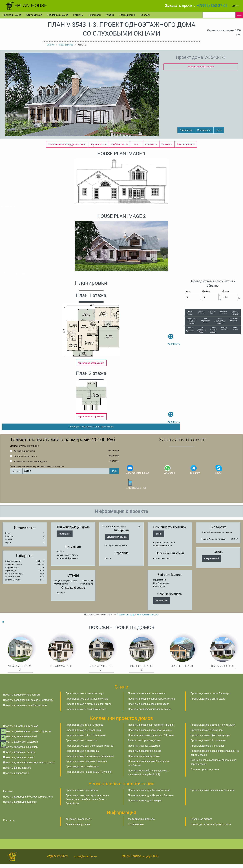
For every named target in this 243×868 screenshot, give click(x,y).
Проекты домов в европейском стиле (25, 709)
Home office (162, 604)
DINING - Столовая (201, 312)
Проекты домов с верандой (19, 756)
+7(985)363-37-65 (136, 488)
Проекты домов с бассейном (82, 755)
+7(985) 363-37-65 (212, 6)
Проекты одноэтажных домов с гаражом (27, 735)
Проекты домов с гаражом (19, 761)
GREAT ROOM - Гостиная (190, 313)
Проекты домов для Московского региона (28, 800)
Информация (204, 130)
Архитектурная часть (25, 455)
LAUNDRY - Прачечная (190, 329)
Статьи (110, 15)
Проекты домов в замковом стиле (86, 713)
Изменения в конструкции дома (30, 465)
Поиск (239, 15)
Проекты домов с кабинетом (82, 770)
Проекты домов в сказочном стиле (149, 708)
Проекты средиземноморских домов (150, 713)
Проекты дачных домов (17, 772)
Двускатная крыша (117, 540)
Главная (50, 45)
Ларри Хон (94, 15)
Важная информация (78, 828)
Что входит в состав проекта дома (211, 828)
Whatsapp (169, 473)
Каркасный (65, 537)
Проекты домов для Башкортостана (149, 794)
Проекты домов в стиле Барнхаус (210, 697)
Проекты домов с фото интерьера (210, 739)
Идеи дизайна (127, 15)
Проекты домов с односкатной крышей (151, 729)
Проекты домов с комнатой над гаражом (90, 760)
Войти (236, 6)
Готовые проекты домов (205, 773)
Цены (219, 130)
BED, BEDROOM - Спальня (206, 320)
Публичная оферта (201, 823)
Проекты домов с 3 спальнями (84, 734)
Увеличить (174, 335)
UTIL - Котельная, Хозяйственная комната (220, 321)
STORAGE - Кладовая (234, 320)
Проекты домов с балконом (207, 734)
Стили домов (34, 15)
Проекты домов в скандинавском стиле (151, 702)
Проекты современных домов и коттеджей (28, 704)
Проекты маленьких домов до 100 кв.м (151, 739)
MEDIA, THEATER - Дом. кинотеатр (214, 330)
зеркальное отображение (201, 67)
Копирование (136, 828)
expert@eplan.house (138, 473)
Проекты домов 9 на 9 (16, 777)
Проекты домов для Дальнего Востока (151, 799)
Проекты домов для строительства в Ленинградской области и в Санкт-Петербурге (87, 803)
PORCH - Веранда (224, 329)
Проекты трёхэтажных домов (20, 751)
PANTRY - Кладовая (223, 312)
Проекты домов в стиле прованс (147, 697)
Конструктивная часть (25, 460)
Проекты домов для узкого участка (86, 765)
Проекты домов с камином (81, 744)
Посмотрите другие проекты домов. (138, 618)
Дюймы (206, 291)
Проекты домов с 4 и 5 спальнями (86, 739)
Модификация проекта (141, 823)
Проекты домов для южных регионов (212, 794)
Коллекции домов (58, 15)
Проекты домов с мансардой (20, 740)
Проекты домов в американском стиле (88, 708)
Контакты (9, 824)
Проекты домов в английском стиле (87, 702)
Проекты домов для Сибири (82, 794)
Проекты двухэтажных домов (20, 745)
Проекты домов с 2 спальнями (208, 744)
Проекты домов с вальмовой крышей (150, 734)
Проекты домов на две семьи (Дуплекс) (89, 775)
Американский (211, 562)
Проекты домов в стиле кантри (21, 698)
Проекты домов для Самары (145, 804)
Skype (219, 473)
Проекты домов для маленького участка (89, 749)
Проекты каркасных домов (144, 749)
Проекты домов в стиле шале (208, 702)
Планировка (186, 130)
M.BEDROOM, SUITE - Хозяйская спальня (192, 321)
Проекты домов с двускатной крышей (213, 729)
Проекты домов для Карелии (20, 806)
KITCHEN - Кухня (212, 312)
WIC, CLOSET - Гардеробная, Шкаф (202, 330)
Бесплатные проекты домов (145, 744)
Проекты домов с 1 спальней (208, 749)
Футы (188, 291)
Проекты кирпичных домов (144, 760)
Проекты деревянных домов (145, 755)
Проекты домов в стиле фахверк (85, 697)
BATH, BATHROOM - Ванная (235, 313)
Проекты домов (12, 15)
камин (159, 537)
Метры (225, 291)
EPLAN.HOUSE (26, 5)
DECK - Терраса (235, 329)
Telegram (195, 473)
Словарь (145, 15)
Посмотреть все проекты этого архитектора (91, 430)
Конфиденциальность (78, 823)
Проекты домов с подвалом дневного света (29, 766)
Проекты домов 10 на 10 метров (85, 729)
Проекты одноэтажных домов (21, 730)
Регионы (78, 15)
